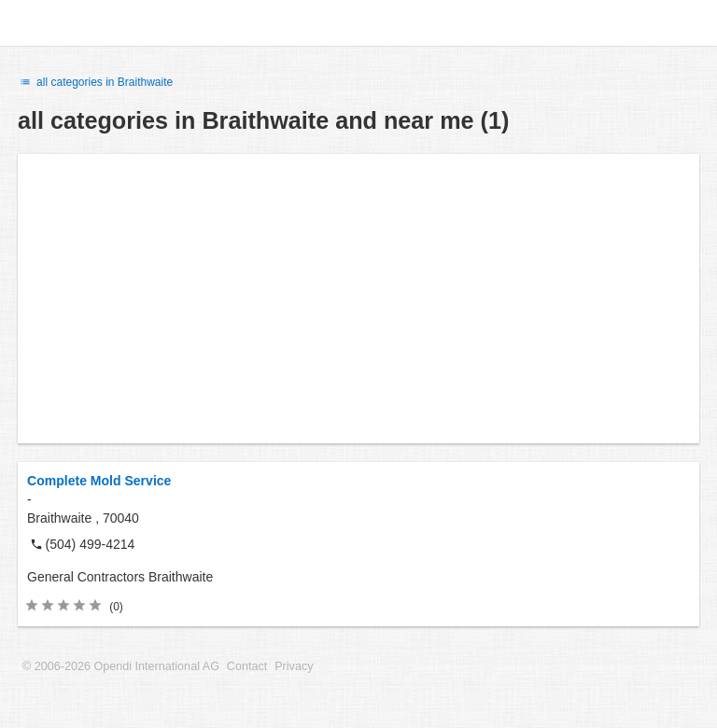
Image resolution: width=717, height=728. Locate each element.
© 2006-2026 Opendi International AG (121, 666)
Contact (247, 666)
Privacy (294, 666)
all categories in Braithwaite (95, 82)
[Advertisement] (358, 299)
